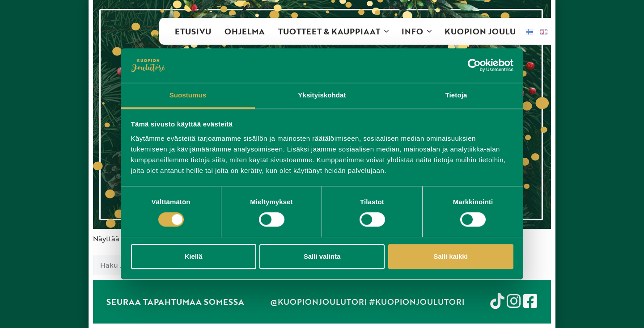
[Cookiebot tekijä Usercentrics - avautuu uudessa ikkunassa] (474, 66)
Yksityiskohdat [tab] (322, 95)
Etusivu (193, 31)
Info (420, 31)
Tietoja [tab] (456, 95)
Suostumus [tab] (188, 95)
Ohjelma (245, 31)
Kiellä (193, 256)
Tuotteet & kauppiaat (337, 31)
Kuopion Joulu (480, 31)
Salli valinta (322, 256)
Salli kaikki (451, 256)
